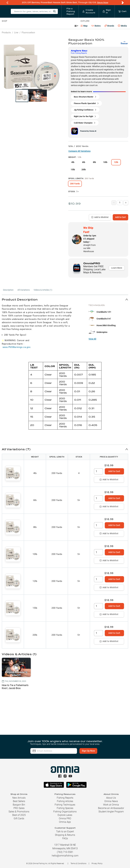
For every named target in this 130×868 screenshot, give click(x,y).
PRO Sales (19, 808)
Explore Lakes (65, 815)
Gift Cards (19, 818)
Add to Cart (120, 217)
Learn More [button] (117, 268)
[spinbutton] (98, 471)
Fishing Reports (65, 798)
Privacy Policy (97, 864)
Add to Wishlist (100, 217)
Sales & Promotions (19, 812)
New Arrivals (19, 798)
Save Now (103, 2)
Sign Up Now (91, 751)
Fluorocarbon (28, 33)
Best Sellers (19, 801)
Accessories (60, 26)
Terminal (45, 26)
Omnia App (65, 822)
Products (6, 33)
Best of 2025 (19, 815)
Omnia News (111, 801)
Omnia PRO (65, 818)
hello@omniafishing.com (65, 856)
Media (122, 26)
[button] (65, 299)
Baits (4, 26)
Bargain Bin (19, 805)
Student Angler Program (111, 812)
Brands (109, 26)
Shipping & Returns (65, 835)
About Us (111, 798)
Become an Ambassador (111, 808)
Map (84, 26)
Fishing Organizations (65, 812)
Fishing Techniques (65, 805)
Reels (33, 26)
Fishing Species (65, 808)
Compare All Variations (79, 151)
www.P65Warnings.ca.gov (16, 347)
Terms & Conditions (78, 864)
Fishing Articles (65, 801)
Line (14, 26)
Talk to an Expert (65, 832)
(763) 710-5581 (65, 852)
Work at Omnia (111, 805)
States (96, 26)
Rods (23, 26)
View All (92, 339)
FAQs (65, 838)
